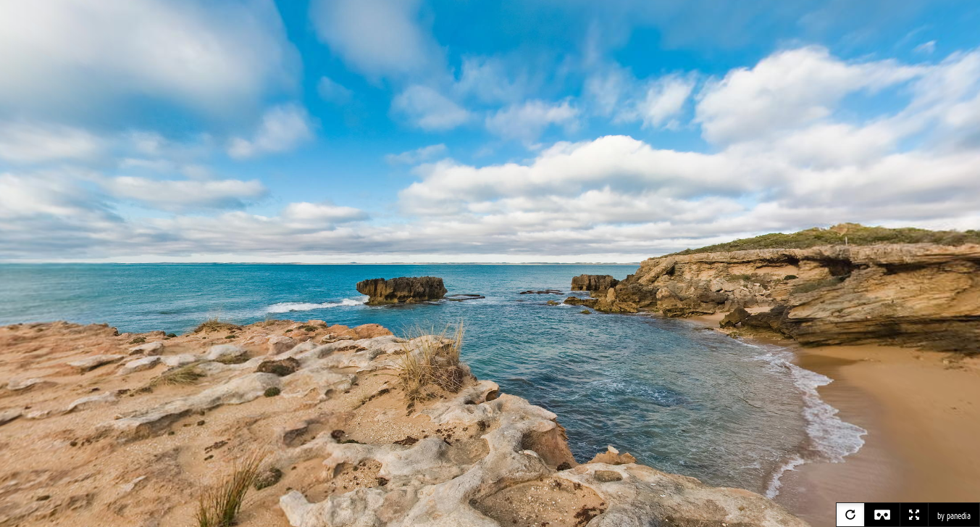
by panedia (954, 516)
